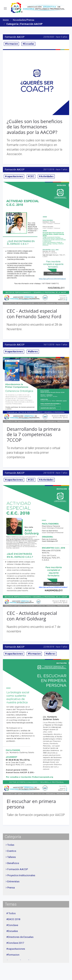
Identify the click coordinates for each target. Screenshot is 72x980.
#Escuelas (28, 44)
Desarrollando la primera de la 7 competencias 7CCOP (34, 434)
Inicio (6, 20)
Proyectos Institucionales (21, 875)
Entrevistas (13, 881)
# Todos (11, 913)
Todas (11, 845)
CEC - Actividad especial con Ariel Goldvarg (32, 616)
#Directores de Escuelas (20, 937)
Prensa (11, 888)
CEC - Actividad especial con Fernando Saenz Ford (34, 314)
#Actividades (46, 176)
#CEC (31, 176)
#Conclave (12, 925)
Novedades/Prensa (24, 20)
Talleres (12, 857)
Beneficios (13, 863)
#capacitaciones (14, 176)
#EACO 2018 (13, 919)
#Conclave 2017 (15, 943)
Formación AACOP (15, 37)
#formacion (11, 44)
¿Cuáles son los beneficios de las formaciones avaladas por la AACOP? (35, 127)
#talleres (33, 352)
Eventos (12, 851)
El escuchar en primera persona (31, 804)
